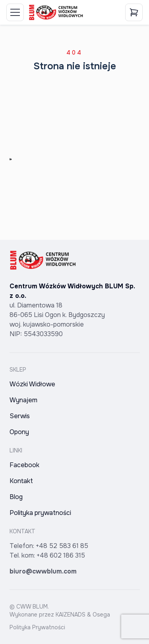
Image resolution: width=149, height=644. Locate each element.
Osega (101, 615)
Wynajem (23, 400)
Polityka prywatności (40, 513)
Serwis (20, 416)
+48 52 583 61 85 (62, 546)
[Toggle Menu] (15, 12)
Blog (16, 497)
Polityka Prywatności (37, 627)
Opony (19, 432)
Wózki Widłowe (32, 384)
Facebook (24, 465)
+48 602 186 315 (61, 555)
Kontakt (21, 481)
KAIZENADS (71, 615)
